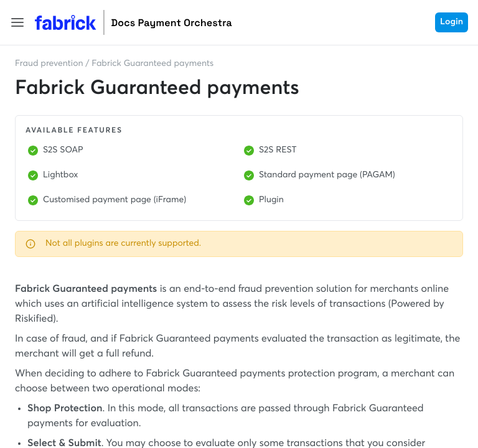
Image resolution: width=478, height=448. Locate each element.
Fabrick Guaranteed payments (152, 64)
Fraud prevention (49, 64)
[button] (17, 22)
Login (452, 22)
